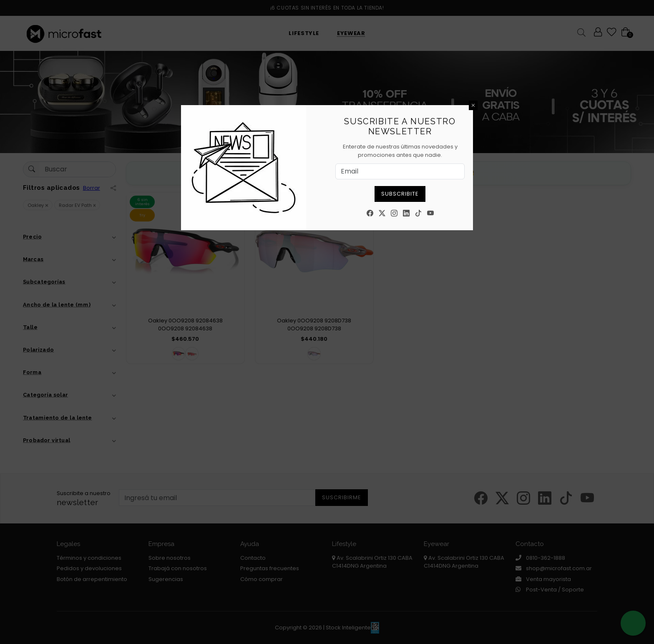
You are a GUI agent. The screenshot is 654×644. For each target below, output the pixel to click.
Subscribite (400, 194)
